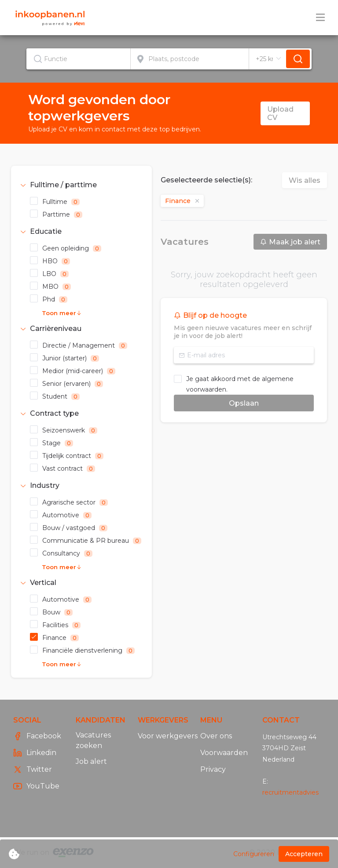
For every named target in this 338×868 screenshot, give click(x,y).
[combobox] (79, 59)
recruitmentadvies (290, 792)
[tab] (81, 185)
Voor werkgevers (168, 736)
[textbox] (78, 59)
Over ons (216, 736)
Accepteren (304, 854)
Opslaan (244, 403)
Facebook (37, 736)
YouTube (36, 786)
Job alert (91, 761)
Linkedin (35, 753)
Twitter (33, 770)
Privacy (213, 769)
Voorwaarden (224, 753)
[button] (81, 185)
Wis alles (305, 180)
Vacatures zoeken (93, 740)
